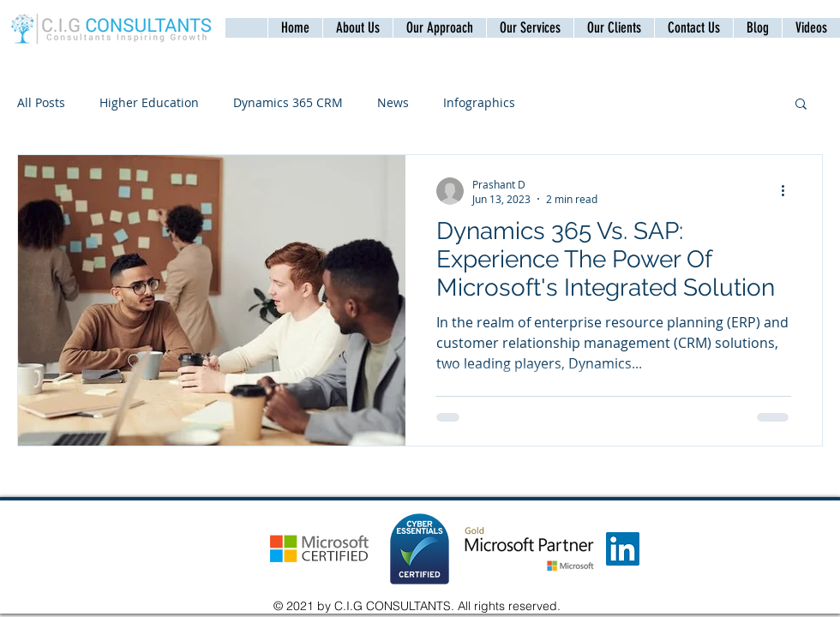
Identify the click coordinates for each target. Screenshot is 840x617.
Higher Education (149, 102)
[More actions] (789, 191)
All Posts (41, 102)
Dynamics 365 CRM (288, 102)
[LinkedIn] (623, 549)
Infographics (479, 102)
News (393, 102)
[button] (693, 28)
